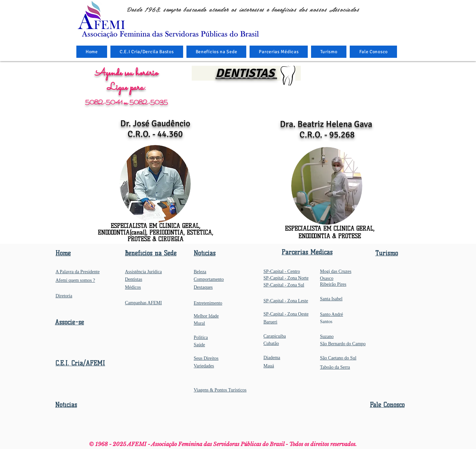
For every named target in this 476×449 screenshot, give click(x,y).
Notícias (66, 405)
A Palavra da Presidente (78, 272)
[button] (217, 52)
